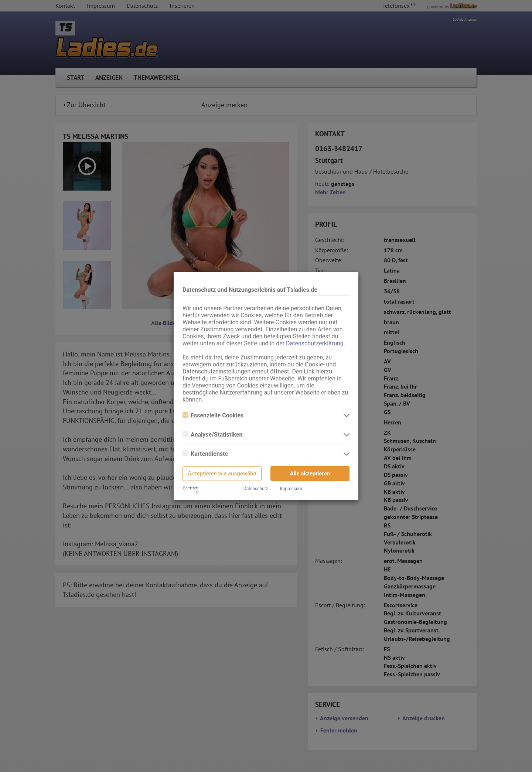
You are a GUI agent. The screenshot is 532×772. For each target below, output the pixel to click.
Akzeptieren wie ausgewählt (222, 474)
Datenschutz (256, 489)
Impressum (291, 489)
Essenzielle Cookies (213, 415)
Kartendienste (205, 454)
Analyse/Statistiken (212, 435)
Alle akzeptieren (310, 474)
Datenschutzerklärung (315, 343)
